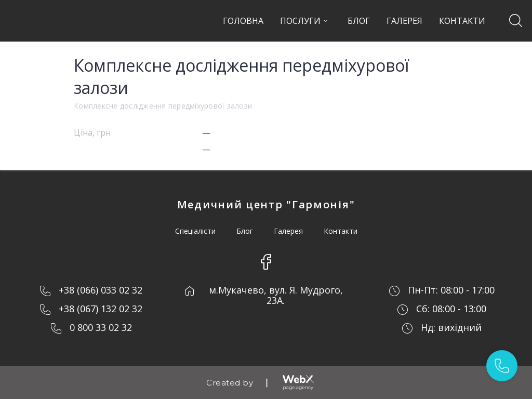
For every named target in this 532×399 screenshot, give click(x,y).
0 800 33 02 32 (101, 327)
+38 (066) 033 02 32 (101, 290)
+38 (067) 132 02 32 (101, 309)
